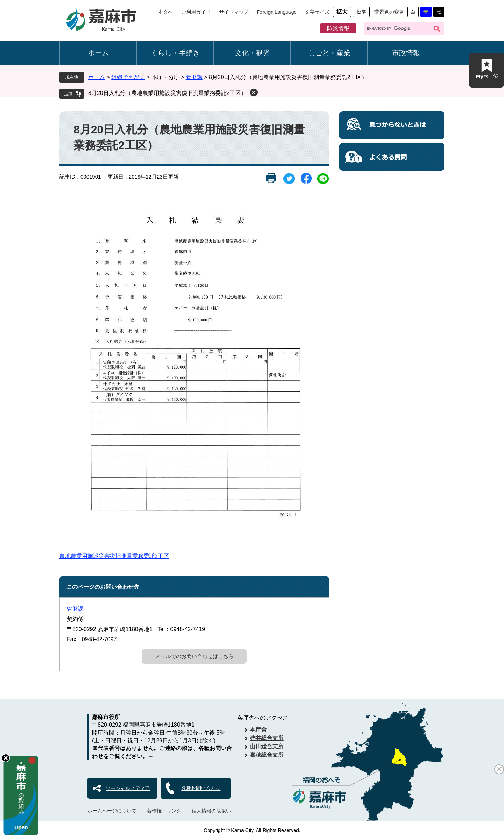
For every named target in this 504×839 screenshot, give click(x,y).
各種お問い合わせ (201, 788)
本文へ (166, 12)
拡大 (342, 12)
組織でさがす (128, 77)
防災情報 (338, 28)
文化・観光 (252, 53)
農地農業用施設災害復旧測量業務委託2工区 (114, 556)
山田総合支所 (267, 746)
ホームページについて (112, 811)
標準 (361, 12)
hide (6, 758)
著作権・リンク (164, 811)
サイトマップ (234, 12)
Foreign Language (277, 12)
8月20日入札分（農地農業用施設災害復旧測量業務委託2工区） (167, 93)
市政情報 (406, 53)
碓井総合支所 (267, 738)
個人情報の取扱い (211, 811)
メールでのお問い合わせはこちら (194, 656)
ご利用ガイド (196, 12)
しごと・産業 (329, 53)
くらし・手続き (175, 53)
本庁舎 (258, 730)
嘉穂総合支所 (267, 755)
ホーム (98, 53)
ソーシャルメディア (128, 788)
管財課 (194, 77)
